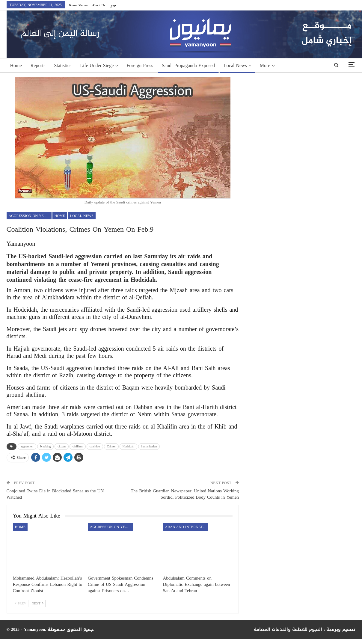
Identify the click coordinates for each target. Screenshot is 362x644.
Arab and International (187, 527)
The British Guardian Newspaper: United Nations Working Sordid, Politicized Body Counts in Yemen (185, 494)
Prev (21, 603)
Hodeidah (128, 446)
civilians (78, 446)
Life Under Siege (97, 65)
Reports (38, 65)
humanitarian (149, 446)
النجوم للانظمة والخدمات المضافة (288, 629)
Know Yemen (79, 5)
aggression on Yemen (30, 216)
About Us (99, 5)
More (265, 65)
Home (16, 65)
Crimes (111, 446)
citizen (62, 446)
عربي (113, 5)
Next (38, 603)
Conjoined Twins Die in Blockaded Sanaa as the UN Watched (55, 494)
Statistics (63, 65)
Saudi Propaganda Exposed (188, 65)
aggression (27, 446)
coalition (95, 446)
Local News (235, 65)
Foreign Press (140, 65)
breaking (45, 446)
